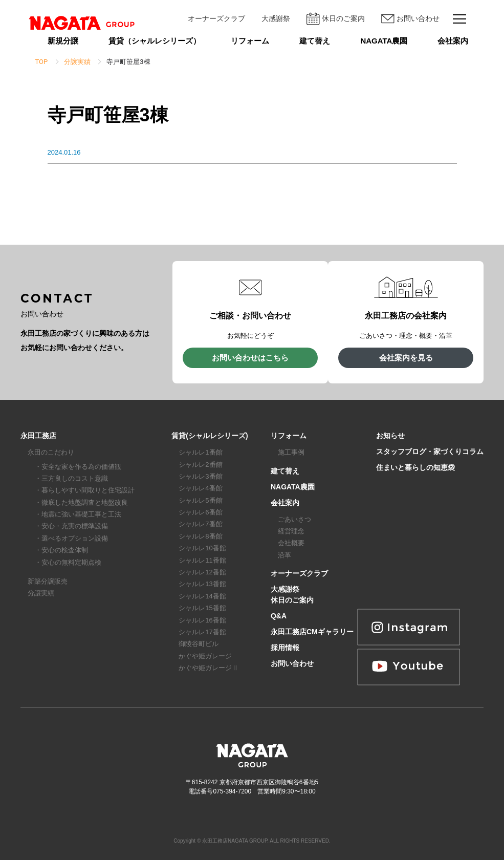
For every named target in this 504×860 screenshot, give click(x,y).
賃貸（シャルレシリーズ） (155, 41)
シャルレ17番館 (202, 632)
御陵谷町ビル (199, 644)
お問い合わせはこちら (250, 358)
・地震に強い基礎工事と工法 (78, 514)
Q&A (279, 616)
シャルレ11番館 (202, 560)
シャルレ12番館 (202, 572)
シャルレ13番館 (202, 584)
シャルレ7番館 (200, 524)
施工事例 (291, 452)
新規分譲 (63, 41)
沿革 (284, 555)
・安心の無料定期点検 (68, 562)
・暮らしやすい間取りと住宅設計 (85, 490)
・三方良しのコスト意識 (71, 478)
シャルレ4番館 (200, 488)
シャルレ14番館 (202, 596)
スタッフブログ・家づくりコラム (430, 451)
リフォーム (250, 41)
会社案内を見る (406, 358)
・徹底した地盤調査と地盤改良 (81, 502)
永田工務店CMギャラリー (312, 632)
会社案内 (453, 41)
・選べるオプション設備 (71, 538)
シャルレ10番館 (202, 548)
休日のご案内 (336, 19)
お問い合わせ (410, 19)
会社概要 (291, 543)
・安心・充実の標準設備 (71, 526)
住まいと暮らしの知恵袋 (415, 467)
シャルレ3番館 (200, 476)
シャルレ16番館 (202, 620)
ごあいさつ (294, 519)
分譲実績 (41, 593)
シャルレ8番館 (200, 536)
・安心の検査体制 (61, 550)
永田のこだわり (51, 452)
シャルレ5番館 (200, 500)
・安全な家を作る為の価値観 (78, 467)
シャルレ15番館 (202, 608)
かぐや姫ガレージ (205, 656)
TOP (42, 62)
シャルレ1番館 (200, 452)
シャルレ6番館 (200, 512)
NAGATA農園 (384, 41)
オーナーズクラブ (216, 18)
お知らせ (390, 436)
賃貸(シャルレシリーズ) (210, 436)
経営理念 (291, 531)
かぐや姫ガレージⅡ (209, 668)
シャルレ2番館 (200, 465)
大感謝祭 (276, 18)
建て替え (315, 41)
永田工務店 (38, 436)
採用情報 (285, 648)
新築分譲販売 (48, 581)
